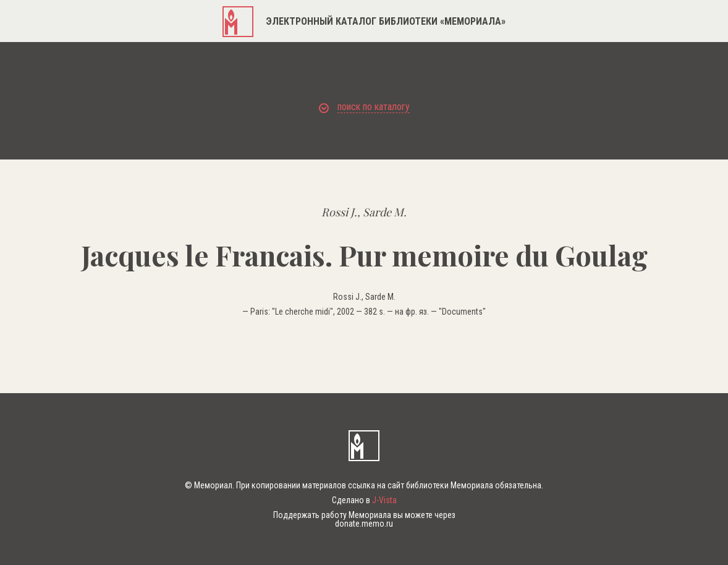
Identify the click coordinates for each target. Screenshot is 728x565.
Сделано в (364, 500)
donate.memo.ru (364, 524)
